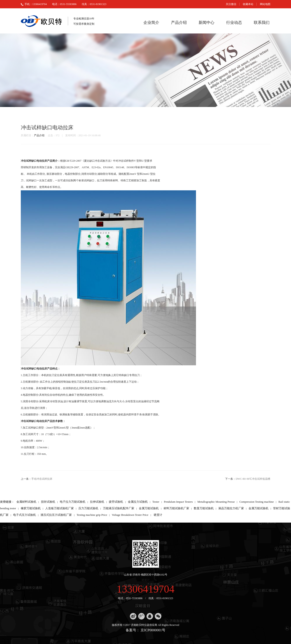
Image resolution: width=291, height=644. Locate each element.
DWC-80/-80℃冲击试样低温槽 (253, 479)
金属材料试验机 (26, 502)
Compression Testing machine (257, 502)
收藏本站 (248, 4)
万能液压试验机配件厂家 (119, 508)
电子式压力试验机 (25, 515)
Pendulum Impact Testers (178, 502)
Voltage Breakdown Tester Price (130, 515)
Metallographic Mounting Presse (216, 502)
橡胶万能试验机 (31, 508)
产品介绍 (179, 23)
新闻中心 (206, 23)
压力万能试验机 (88, 508)
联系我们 (262, 23)
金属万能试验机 (149, 508)
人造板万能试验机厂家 (60, 508)
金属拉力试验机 (138, 502)
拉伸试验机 (97, 502)
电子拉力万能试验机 (73, 502)
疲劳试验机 (116, 502)
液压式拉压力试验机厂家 (56, 515)
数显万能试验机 (204, 508)
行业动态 (234, 23)
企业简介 (151, 23)
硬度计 (158, 515)
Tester (156, 502)
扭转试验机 (48, 502)
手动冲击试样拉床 (42, 479)
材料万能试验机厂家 (176, 508)
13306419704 (146, 589)
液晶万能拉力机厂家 (231, 508)
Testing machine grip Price (92, 515)
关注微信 (231, 4)
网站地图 (265, 4)
